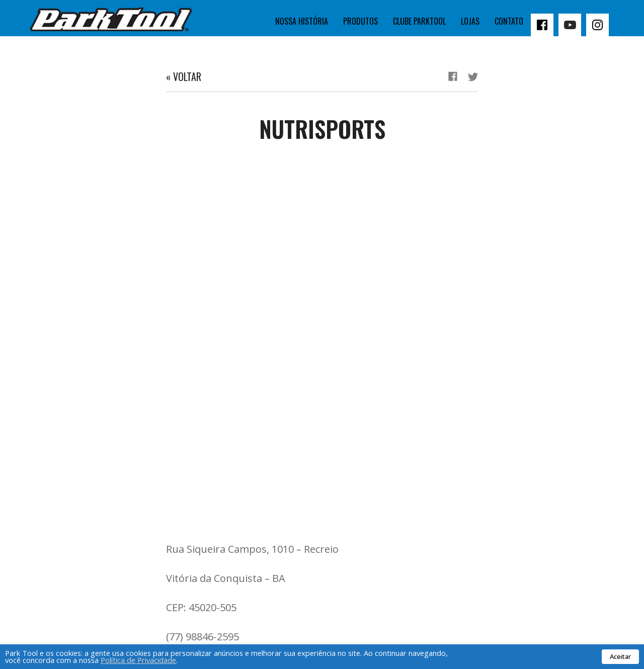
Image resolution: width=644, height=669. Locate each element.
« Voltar (184, 76)
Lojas (470, 21)
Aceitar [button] (620, 656)
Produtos (360, 21)
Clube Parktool (419, 21)
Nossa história (302, 21)
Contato (509, 21)
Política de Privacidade (138, 660)
